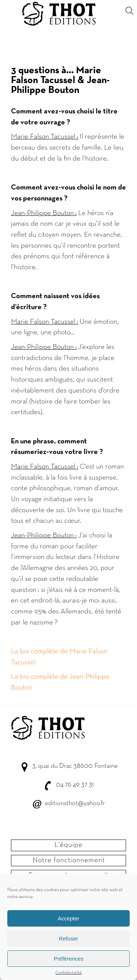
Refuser (68, 943)
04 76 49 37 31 (75, 785)
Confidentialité (69, 977)
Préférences (68, 963)
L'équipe (68, 845)
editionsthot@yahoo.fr (75, 803)
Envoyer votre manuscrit (68, 875)
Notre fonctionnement (69, 860)
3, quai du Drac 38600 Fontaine (75, 766)
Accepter (68, 923)
